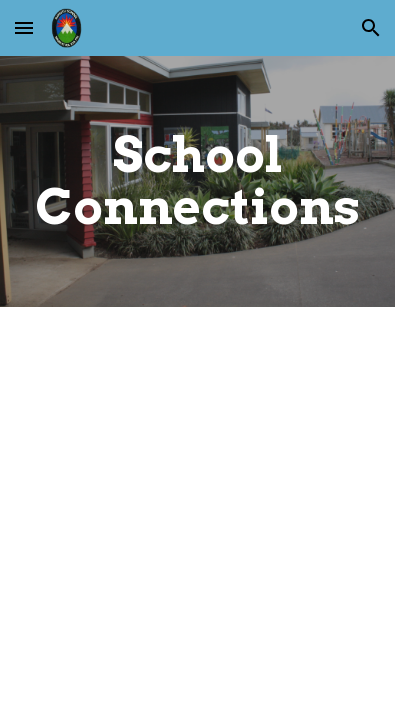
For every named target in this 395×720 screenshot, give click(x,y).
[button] (24, 27)
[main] (197, 181)
